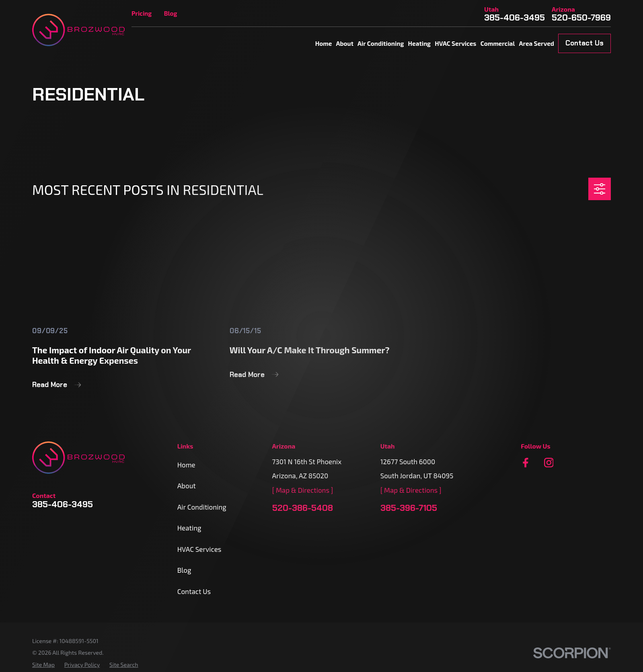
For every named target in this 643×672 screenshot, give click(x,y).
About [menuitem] (345, 43)
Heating (189, 528)
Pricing (142, 13)
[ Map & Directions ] (303, 490)
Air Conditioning (202, 507)
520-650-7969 (581, 18)
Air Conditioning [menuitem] (381, 43)
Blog (171, 13)
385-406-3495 (515, 18)
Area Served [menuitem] (537, 43)
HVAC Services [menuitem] (455, 43)
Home (186, 465)
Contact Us (584, 43)
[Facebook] (526, 463)
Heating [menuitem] (419, 43)
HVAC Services (199, 549)
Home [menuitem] (324, 43)
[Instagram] (549, 463)
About (187, 486)
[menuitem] (43, 665)
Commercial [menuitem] (498, 43)
